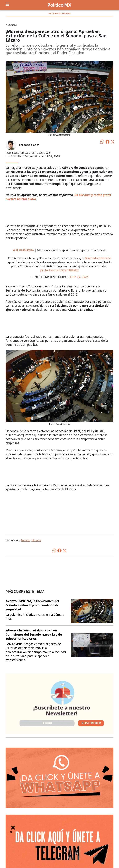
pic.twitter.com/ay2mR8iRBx (59, 270)
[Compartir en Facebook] (108, 141)
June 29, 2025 (79, 277)
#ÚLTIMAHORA (23, 250)
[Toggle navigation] (7, 4)
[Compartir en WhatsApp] (102, 141)
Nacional (11, 25)
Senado (25, 540)
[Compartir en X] (113, 141)
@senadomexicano (98, 258)
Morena (36, 540)
